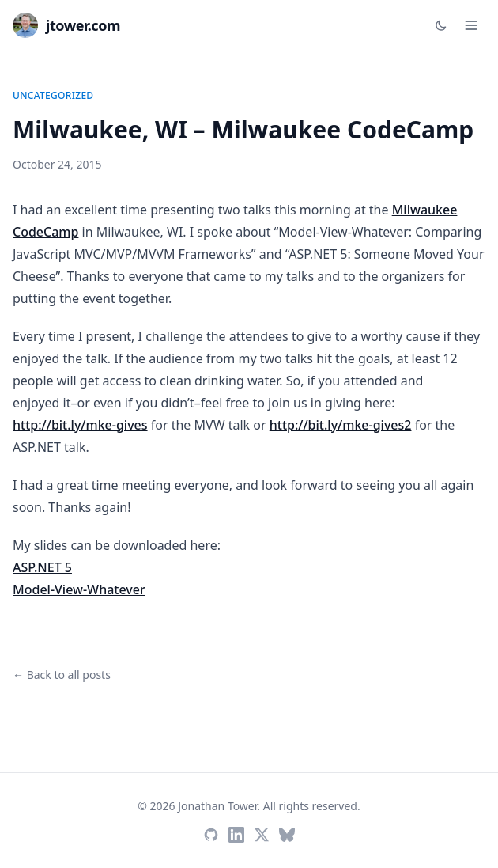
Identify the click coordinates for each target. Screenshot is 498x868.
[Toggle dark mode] (441, 25)
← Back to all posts (62, 675)
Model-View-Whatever (79, 589)
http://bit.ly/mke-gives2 (341, 425)
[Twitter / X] (262, 835)
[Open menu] (471, 25)
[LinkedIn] (236, 835)
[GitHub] (211, 835)
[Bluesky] (287, 835)
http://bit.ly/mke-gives (80, 425)
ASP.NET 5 (42, 567)
